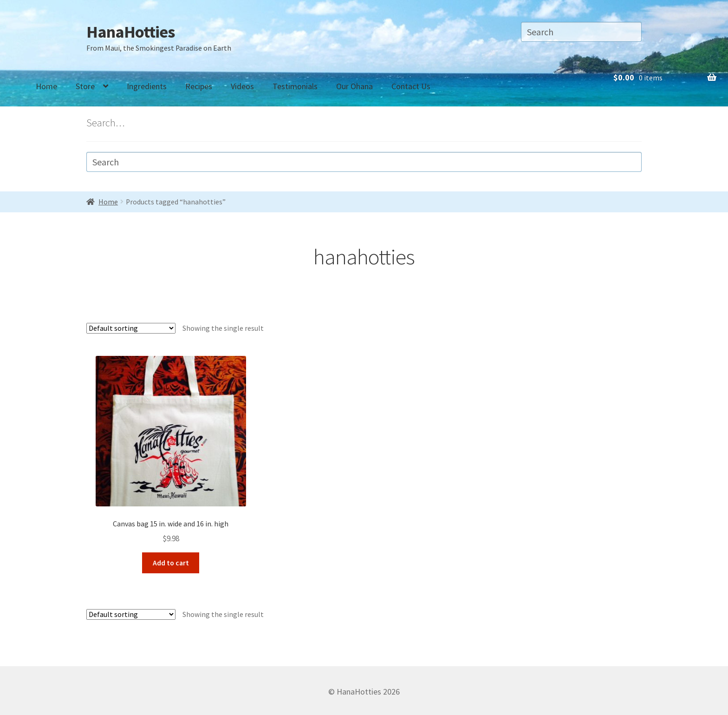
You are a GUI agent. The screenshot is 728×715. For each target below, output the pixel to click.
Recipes (199, 86)
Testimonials (295, 86)
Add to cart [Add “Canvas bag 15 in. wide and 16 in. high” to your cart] (171, 561)
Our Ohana (354, 86)
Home (46, 86)
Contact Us (411, 86)
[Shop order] (131, 328)
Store (85, 86)
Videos (242, 86)
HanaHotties (130, 32)
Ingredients (147, 86)
